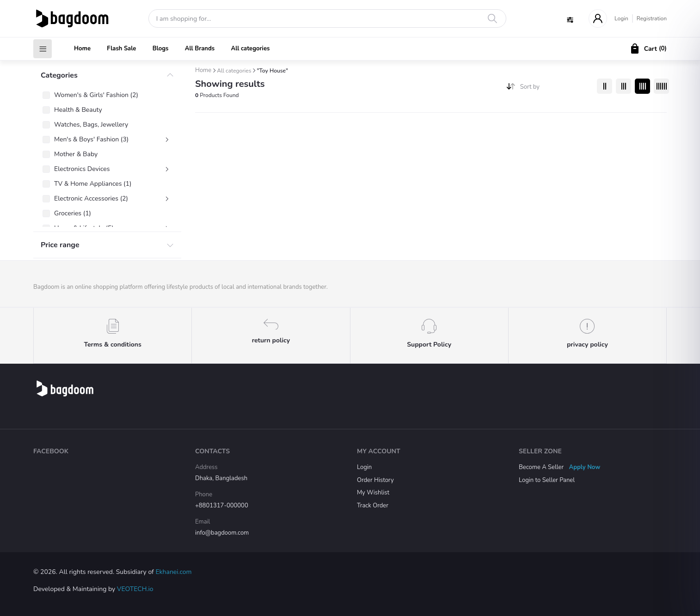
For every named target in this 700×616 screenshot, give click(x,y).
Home (82, 49)
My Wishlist (373, 493)
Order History (375, 480)
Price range (60, 245)
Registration (652, 18)
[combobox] (555, 89)
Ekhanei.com (173, 572)
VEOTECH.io (135, 589)
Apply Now (585, 467)
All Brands (200, 49)
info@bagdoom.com (222, 533)
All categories (250, 49)
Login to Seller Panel (547, 480)
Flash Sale (121, 49)
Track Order (373, 506)
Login (621, 18)
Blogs (161, 49)
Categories (59, 75)
